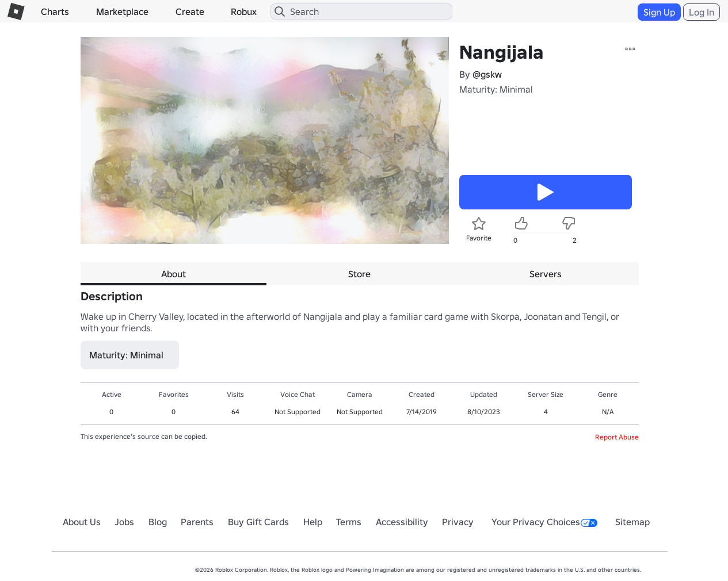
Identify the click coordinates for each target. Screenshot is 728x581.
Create (190, 12)
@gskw (487, 74)
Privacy (458, 522)
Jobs (124, 522)
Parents (197, 522)
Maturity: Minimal (496, 89)
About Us (82, 522)
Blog (158, 522)
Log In (702, 12)
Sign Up (659, 12)
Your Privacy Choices (544, 522)
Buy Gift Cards (258, 522)
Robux (244, 12)
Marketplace (122, 12)
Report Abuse (617, 437)
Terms (349, 522)
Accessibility (402, 522)
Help (313, 522)
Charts (55, 12)
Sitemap (632, 522)
